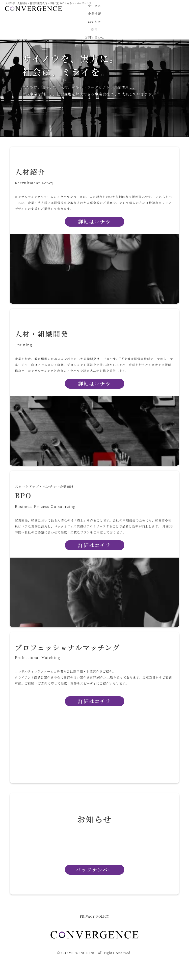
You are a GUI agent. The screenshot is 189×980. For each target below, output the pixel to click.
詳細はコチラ (95, 545)
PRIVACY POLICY (94, 916)
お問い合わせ (94, 37)
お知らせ (94, 22)
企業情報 (94, 14)
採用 (94, 29)
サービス (94, 6)
